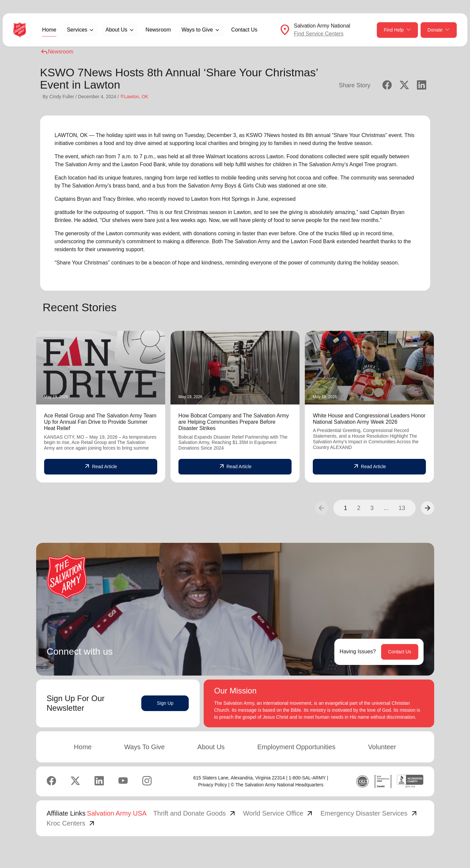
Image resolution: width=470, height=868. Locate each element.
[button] (428, 508)
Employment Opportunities (297, 747)
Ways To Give (144, 747)
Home (49, 30)
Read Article (100, 467)
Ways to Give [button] (197, 30)
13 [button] (402, 508)
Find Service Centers (319, 34)
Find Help (397, 30)
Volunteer (382, 747)
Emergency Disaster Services (369, 813)
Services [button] (77, 30)
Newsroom (158, 30)
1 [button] (345, 508)
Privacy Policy (212, 785)
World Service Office (279, 813)
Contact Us (244, 30)
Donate (439, 30)
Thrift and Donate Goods (195, 813)
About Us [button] (116, 30)
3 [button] (372, 508)
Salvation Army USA (117, 813)
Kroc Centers (71, 823)
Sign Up (165, 703)
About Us (211, 747)
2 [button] (359, 508)
